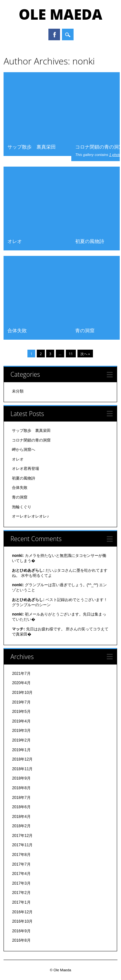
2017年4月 (21, 874)
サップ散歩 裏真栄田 (32, 147)
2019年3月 (21, 731)
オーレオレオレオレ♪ (30, 516)
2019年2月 (21, 740)
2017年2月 (21, 893)
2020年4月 (21, 683)
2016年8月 (21, 940)
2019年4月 (21, 721)
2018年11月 (22, 769)
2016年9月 (21, 931)
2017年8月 (21, 855)
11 (71, 354)
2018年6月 (21, 807)
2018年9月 (21, 778)
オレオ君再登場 (25, 469)
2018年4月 (21, 817)
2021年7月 (21, 674)
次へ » (85, 354)
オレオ (15, 241)
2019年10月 (22, 693)
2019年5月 (21, 712)
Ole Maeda (60, 14)
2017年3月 (21, 883)
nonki (83, 61)
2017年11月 (22, 845)
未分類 (18, 391)
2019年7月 (21, 702)
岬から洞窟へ (24, 450)
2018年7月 (21, 798)
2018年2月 (21, 826)
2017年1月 (21, 902)
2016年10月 (22, 921)
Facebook (54, 34)
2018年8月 (21, 788)
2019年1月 (21, 750)
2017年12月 (22, 836)
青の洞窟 (85, 330)
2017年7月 (21, 864)
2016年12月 (22, 912)
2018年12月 (22, 759)
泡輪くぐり (22, 507)
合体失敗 (17, 330)
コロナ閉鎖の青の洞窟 (31, 440)
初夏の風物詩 (90, 241)
